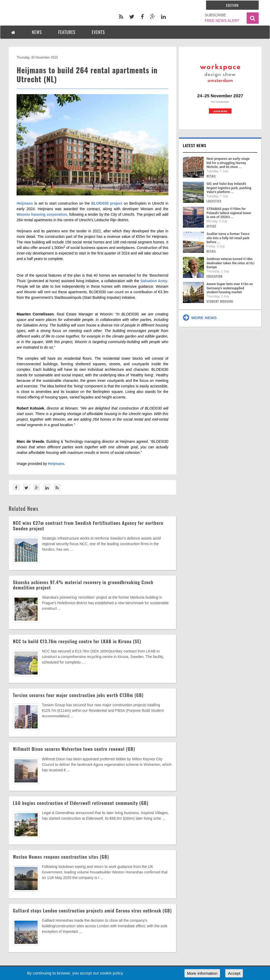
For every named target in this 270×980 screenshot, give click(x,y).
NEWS (37, 32)
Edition (232, 5)
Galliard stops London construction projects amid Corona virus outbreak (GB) (92, 911)
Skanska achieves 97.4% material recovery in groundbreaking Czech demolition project (83, 585)
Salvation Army (154, 281)
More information (202, 973)
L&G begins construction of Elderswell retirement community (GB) (81, 803)
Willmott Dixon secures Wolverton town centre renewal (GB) (74, 749)
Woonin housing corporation (42, 214)
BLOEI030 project (107, 203)
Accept (234, 973)
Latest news (195, 145)
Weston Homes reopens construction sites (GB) (61, 857)
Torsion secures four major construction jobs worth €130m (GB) (78, 695)
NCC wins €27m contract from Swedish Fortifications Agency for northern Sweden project (88, 525)
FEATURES (67, 32)
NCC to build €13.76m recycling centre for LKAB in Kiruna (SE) (77, 641)
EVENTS (98, 32)
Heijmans (25, 203)
